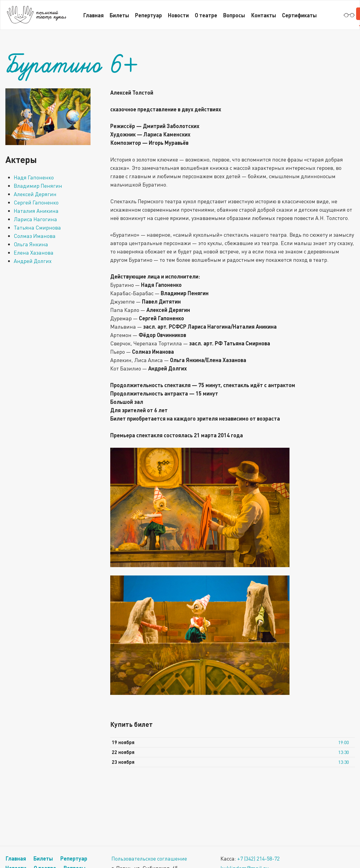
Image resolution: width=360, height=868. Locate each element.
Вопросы (234, 15)
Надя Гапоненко (34, 177)
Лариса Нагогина (35, 219)
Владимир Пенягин (38, 186)
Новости (178, 15)
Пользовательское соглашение (149, 858)
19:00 (344, 742)
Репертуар (148, 15)
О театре (206, 15)
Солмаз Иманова (35, 236)
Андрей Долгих (33, 261)
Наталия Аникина (36, 211)
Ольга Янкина (31, 244)
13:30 (344, 752)
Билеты (119, 15)
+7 (258, 858)
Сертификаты (299, 15)
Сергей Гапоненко (36, 202)
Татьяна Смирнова (37, 227)
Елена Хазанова (34, 253)
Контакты (264, 15)
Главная (93, 15)
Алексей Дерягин (35, 194)
